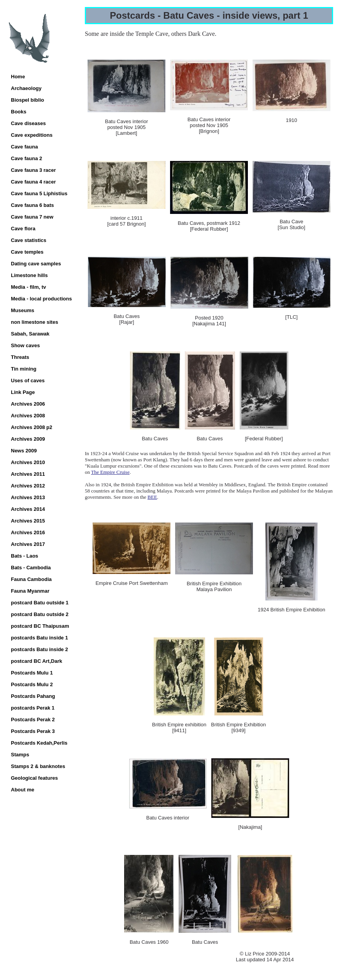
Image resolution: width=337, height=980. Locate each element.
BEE (152, 497)
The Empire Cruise (110, 472)
